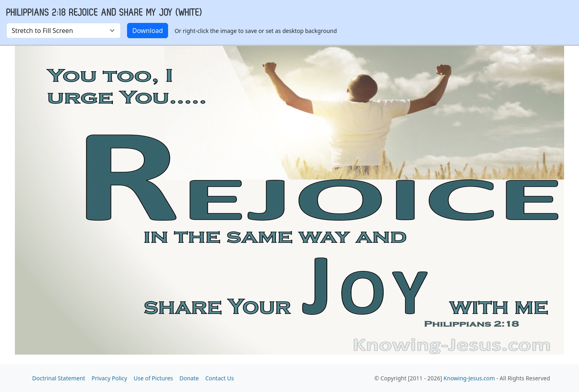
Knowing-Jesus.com (469, 378)
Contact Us (219, 378)
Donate (189, 378)
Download (148, 31)
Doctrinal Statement (59, 378)
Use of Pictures (153, 378)
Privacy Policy (109, 378)
